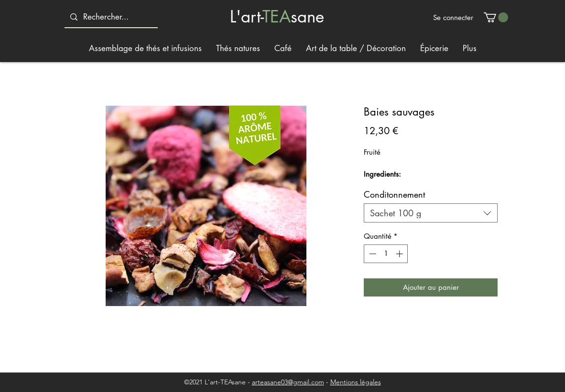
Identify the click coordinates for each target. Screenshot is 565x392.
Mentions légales (356, 382)
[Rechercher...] (110, 17)
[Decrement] (372, 254)
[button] (496, 17)
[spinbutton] (386, 254)
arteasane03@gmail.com (288, 382)
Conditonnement (394, 194)
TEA (277, 16)
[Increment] (400, 254)
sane (307, 16)
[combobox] (431, 213)
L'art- (246, 16)
